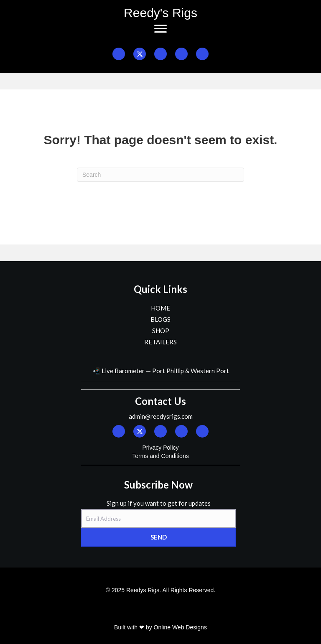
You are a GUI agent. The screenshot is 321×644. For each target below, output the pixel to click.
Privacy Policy (160, 448)
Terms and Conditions (160, 456)
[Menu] (160, 29)
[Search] (160, 175)
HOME (160, 308)
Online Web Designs (180, 627)
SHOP (161, 331)
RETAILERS (160, 342)
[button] (119, 54)
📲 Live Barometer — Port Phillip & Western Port (161, 371)
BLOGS (160, 319)
